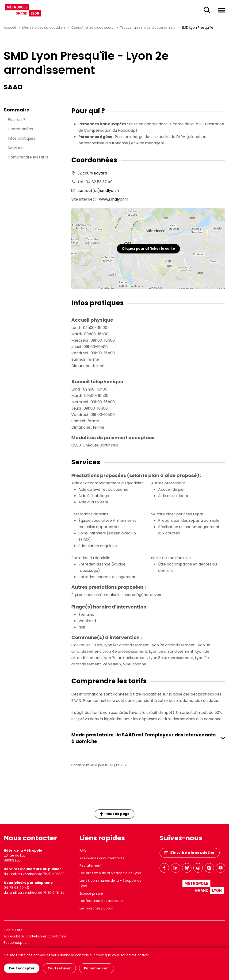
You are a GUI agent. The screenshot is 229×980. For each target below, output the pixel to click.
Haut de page (115, 814)
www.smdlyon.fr (114, 199)
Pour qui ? (17, 120)
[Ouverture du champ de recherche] (207, 10)
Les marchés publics (96, 908)
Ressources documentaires (102, 858)
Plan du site (13, 930)
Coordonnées (20, 129)
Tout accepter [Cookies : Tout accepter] (22, 968)
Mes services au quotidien (44, 28)
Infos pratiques (21, 138)
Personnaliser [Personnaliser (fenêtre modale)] (97, 968)
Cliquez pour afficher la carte (148, 249)
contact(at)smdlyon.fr (98, 191)
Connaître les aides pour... (92, 28)
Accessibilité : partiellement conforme (35, 936)
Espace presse (91, 893)
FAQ (83, 851)
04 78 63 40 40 (16, 888)
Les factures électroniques (101, 901)
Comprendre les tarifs (28, 157)
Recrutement (91, 865)
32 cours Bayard (92, 173)
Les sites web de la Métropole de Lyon (110, 873)
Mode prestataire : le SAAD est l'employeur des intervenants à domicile (143, 738)
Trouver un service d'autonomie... (147, 28)
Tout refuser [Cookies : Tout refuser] (59, 968)
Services (15, 148)
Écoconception (16, 943)
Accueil (10, 28)
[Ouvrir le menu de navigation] (221, 10)
